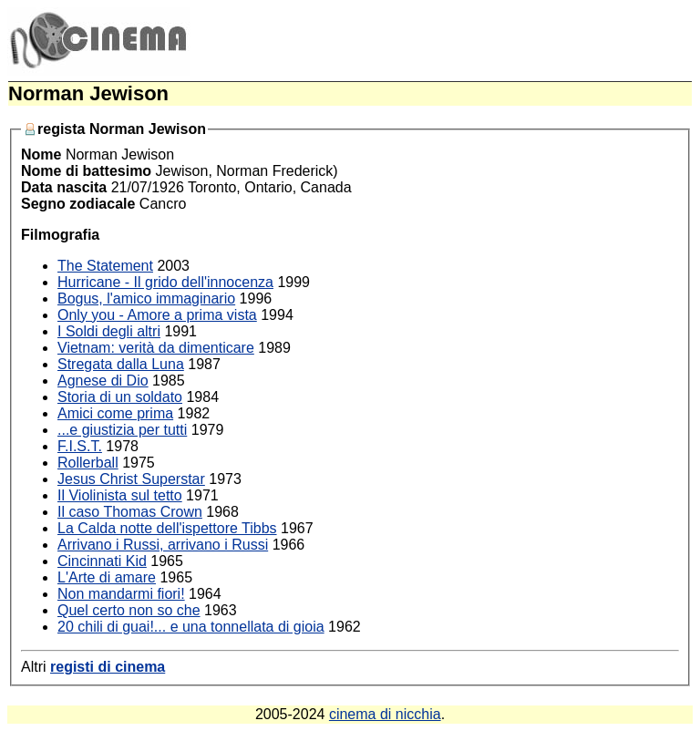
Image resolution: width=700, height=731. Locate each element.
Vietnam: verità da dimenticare (156, 348)
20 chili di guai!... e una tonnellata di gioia (191, 627)
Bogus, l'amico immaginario (146, 299)
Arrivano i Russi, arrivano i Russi (163, 545)
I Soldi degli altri (109, 331)
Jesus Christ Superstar (131, 479)
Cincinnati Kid (102, 561)
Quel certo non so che (129, 610)
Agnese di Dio (103, 381)
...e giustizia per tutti (122, 430)
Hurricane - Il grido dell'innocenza (165, 282)
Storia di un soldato (120, 397)
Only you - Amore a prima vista (157, 315)
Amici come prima (115, 413)
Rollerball (88, 463)
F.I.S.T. (80, 446)
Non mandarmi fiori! (121, 594)
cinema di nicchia (385, 714)
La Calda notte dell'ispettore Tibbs (167, 528)
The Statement (105, 266)
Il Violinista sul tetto (120, 495)
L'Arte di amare (107, 577)
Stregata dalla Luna (121, 364)
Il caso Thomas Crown (130, 512)
